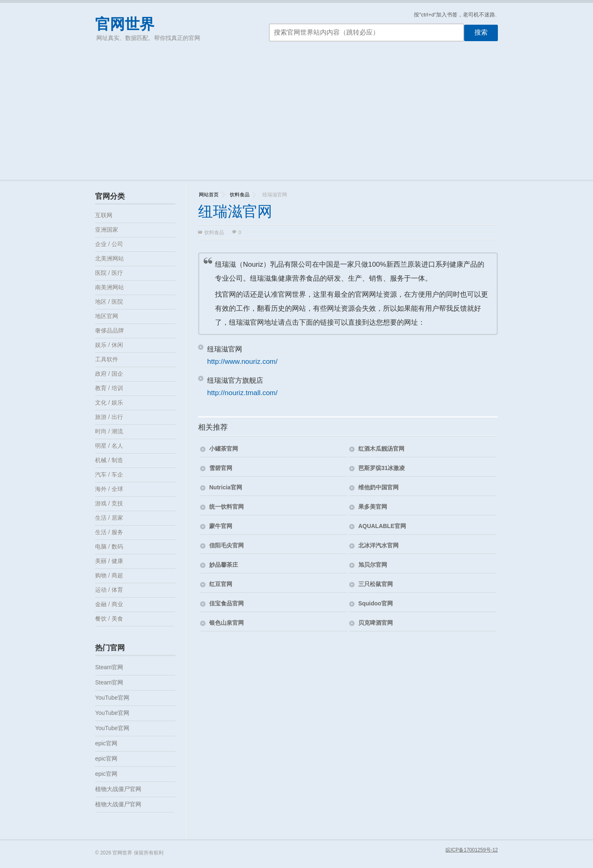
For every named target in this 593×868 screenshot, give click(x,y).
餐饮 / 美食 (109, 619)
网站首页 (209, 195)
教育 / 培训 (109, 388)
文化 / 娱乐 (109, 403)
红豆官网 (221, 584)
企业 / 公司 (109, 244)
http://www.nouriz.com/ (242, 362)
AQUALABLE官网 (382, 526)
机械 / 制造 (109, 460)
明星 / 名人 (109, 446)
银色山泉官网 (226, 623)
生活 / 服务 (109, 532)
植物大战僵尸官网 (118, 789)
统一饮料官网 (226, 507)
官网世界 (125, 24)
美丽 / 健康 (109, 561)
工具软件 (107, 359)
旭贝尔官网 (373, 565)
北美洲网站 (110, 258)
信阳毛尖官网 (226, 545)
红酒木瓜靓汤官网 (381, 449)
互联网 (104, 215)
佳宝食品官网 (226, 603)
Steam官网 (109, 667)
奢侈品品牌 (110, 330)
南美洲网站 (110, 287)
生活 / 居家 (109, 518)
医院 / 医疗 (109, 273)
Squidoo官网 (376, 603)
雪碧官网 (221, 468)
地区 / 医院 (109, 302)
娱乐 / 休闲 (109, 345)
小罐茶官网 (224, 449)
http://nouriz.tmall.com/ (242, 393)
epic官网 (106, 743)
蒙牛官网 (221, 526)
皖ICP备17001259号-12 (472, 850)
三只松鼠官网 (376, 584)
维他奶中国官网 (378, 487)
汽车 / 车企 (109, 475)
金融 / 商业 (109, 604)
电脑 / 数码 (109, 547)
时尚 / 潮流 (109, 431)
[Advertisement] (296, 118)
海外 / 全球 (109, 489)
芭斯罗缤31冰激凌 (382, 468)
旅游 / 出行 (109, 417)
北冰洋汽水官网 (378, 545)
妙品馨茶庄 (224, 565)
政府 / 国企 (109, 374)
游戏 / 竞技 (109, 503)
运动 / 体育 (109, 590)
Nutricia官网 (226, 487)
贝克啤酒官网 (376, 623)
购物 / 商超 (109, 575)
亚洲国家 (107, 230)
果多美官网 (373, 507)
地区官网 (107, 316)
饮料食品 (240, 195)
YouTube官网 (112, 698)
